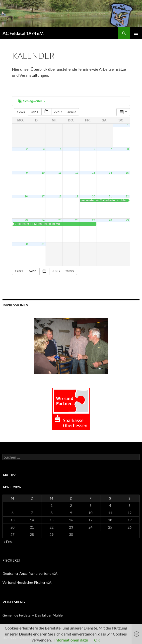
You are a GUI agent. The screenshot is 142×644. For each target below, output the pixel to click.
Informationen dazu (71, 640)
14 (110, 173)
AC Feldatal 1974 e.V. (23, 33)
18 (60, 196)
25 (60, 220)
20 (94, 196)
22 (127, 196)
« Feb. (8, 542)
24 (43, 220)
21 (110, 196)
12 (77, 173)
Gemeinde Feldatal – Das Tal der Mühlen (34, 615)
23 (26, 220)
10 (43, 173)
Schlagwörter (32, 101)
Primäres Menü (136, 33)
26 (77, 220)
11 (60, 173)
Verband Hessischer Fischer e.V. (27, 582)
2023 (72, 112)
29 (127, 220)
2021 (21, 112)
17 (43, 196)
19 (77, 196)
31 (43, 244)
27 (94, 220)
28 (110, 220)
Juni (59, 112)
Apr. (35, 112)
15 (127, 173)
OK (97, 640)
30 (26, 244)
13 (94, 173)
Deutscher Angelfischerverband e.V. (30, 573)
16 (26, 196)
